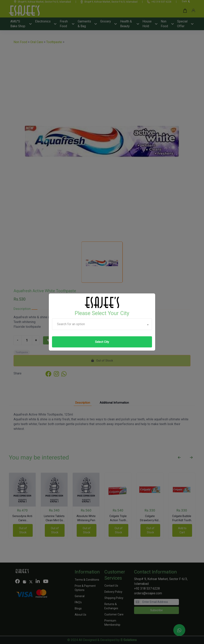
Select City (102, 342)
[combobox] (102, 324)
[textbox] (102, 324)
